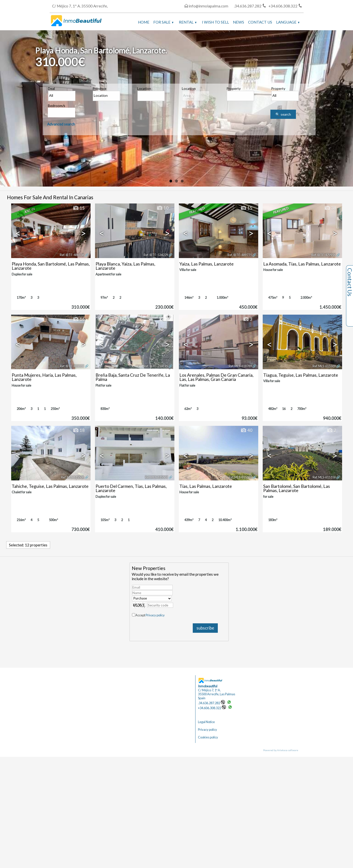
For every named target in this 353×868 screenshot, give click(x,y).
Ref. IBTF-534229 (156, 255)
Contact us (260, 22)
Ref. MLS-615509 (324, 366)
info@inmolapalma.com (209, 6)
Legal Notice (206, 722)
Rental (188, 22)
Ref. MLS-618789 (240, 366)
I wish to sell (215, 22)
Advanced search (61, 124)
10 (162, 208)
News (239, 22)
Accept (150, 615)
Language (288, 22)
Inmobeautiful (208, 686)
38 (330, 208)
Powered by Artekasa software (281, 750)
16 (79, 319)
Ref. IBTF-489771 (240, 255)
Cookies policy (208, 737)
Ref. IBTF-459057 (72, 366)
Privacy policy (155, 615)
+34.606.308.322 (212, 708)
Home (144, 22)
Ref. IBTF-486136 (72, 255)
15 (79, 208)
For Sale (163, 22)
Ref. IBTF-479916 (323, 255)
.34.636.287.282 (211, 703)
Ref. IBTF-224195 (156, 366)
